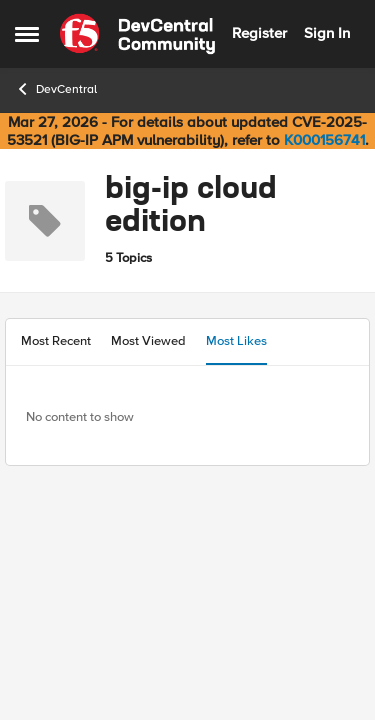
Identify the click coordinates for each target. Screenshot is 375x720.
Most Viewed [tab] (148, 341)
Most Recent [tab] (56, 341)
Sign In (327, 33)
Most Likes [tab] (236, 341)
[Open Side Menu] (27, 34)
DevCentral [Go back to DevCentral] (56, 89)
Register (259, 33)
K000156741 (324, 140)
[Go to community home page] (137, 34)
